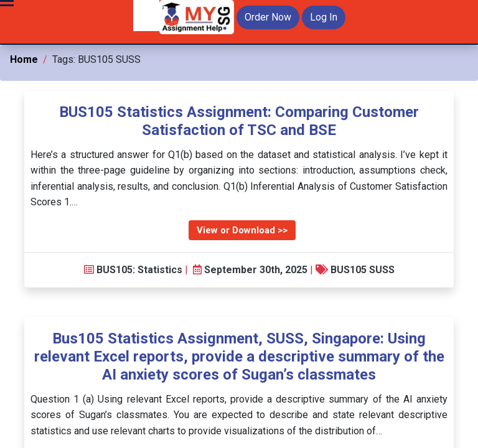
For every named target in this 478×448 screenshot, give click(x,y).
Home (24, 59)
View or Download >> (242, 230)
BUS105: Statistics (139, 270)
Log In (324, 17)
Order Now (268, 17)
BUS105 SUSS (363, 270)
